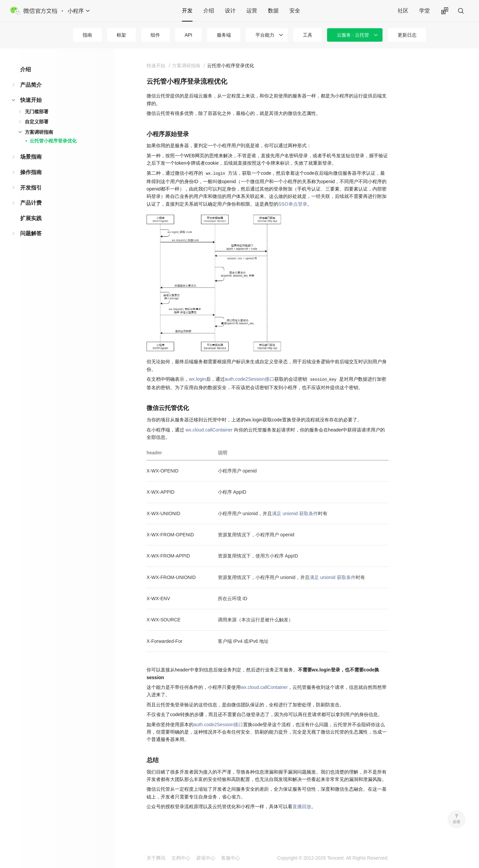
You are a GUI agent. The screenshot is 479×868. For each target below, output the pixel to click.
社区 (403, 11)
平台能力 (265, 35)
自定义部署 (37, 122)
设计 (230, 11)
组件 (155, 35)
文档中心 (181, 858)
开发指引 (31, 188)
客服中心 (231, 858)
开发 (187, 11)
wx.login (197, 379)
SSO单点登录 (293, 204)
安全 (295, 11)
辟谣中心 (206, 858)
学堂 (425, 11)
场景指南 (31, 157)
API (188, 35)
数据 (273, 11)
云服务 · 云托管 (353, 35)
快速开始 (31, 100)
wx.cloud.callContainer (209, 430)
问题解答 (31, 233)
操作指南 (31, 172)
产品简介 (31, 85)
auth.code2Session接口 (250, 379)
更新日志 (407, 35)
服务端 (224, 35)
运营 (252, 11)
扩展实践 (31, 218)
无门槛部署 (37, 112)
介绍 (209, 11)
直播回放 (302, 807)
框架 (121, 35)
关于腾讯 (156, 858)
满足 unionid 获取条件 (295, 513)
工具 (308, 35)
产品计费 (31, 203)
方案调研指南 (39, 132)
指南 (87, 35)
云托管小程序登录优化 (53, 141)
